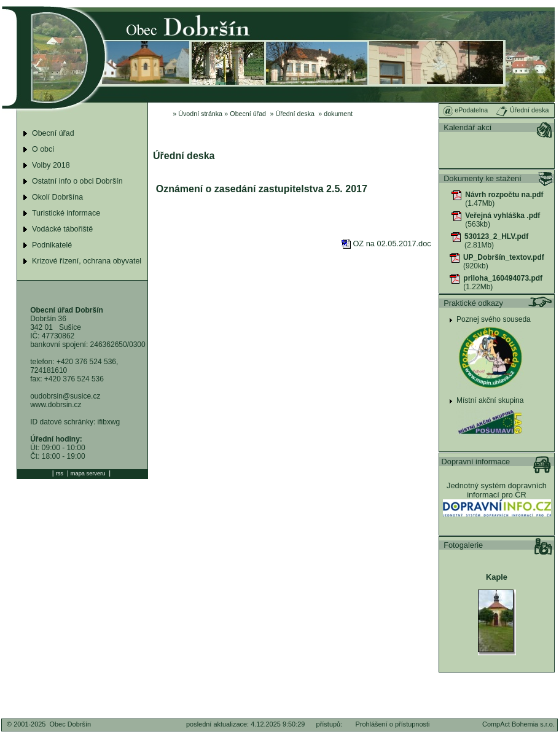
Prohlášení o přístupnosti (392, 724)
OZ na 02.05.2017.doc (386, 244)
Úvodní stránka (200, 114)
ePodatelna (465, 110)
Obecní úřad (248, 114)
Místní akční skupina (490, 400)
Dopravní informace (476, 462)
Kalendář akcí (467, 127)
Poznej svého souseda (494, 319)
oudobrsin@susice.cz (65, 396)
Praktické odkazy (473, 303)
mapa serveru (88, 473)
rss (60, 473)
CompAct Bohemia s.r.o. (518, 724)
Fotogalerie (463, 545)
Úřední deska (295, 114)
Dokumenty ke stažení (483, 178)
